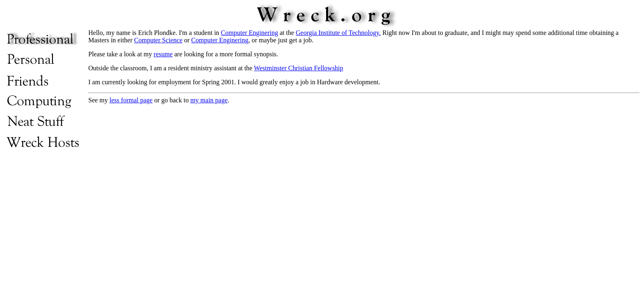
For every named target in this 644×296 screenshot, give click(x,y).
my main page (209, 100)
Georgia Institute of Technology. (338, 33)
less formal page (131, 100)
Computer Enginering (250, 33)
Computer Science (159, 40)
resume (163, 54)
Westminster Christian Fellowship (298, 68)
